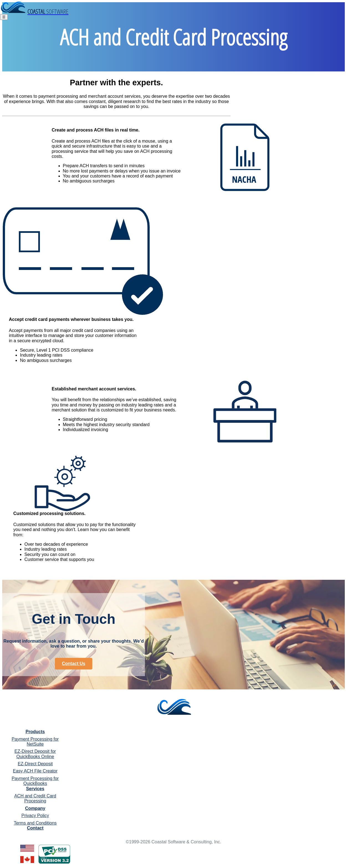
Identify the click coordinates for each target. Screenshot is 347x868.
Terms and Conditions (35, 823)
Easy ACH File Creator (35, 771)
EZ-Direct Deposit (35, 764)
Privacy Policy (35, 816)
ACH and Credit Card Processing (35, 798)
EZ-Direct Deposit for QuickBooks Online (35, 754)
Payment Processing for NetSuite (35, 742)
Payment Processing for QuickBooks (35, 781)
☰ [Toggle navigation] (4, 17)
